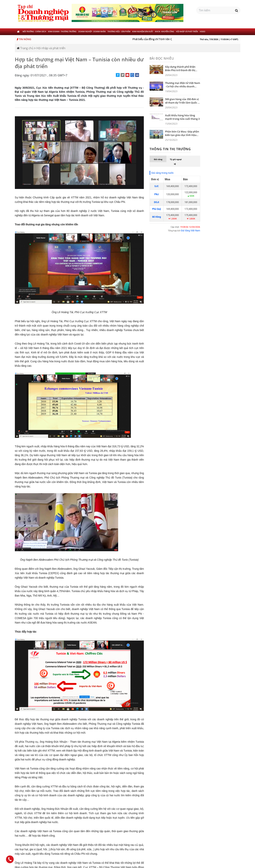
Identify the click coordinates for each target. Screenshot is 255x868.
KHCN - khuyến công (165, 32)
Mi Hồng (157, 217)
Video (202, 32)
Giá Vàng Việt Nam (190, 231)
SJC (157, 186)
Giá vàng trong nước (162, 173)
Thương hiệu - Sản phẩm (119, 32)
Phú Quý (156, 209)
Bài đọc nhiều (162, 58)
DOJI (157, 202)
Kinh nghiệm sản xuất (143, 32)
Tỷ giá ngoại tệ (176, 162)
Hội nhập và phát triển (187, 32)
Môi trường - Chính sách (34, 32)
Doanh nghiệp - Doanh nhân (92, 32)
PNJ (156, 194)
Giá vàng (158, 159)
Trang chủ (25, 48)
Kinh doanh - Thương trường (62, 32)
